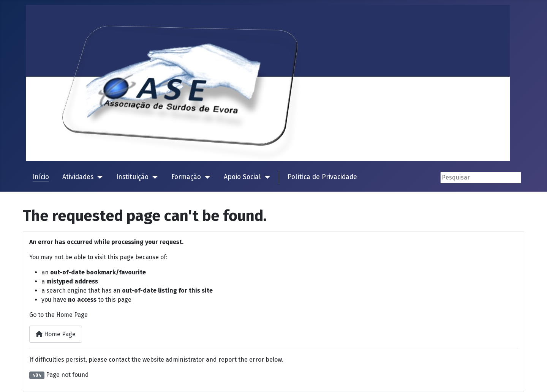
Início (41, 177)
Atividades (78, 177)
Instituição (132, 177)
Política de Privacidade (322, 177)
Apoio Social (242, 177)
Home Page (56, 334)
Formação (186, 177)
